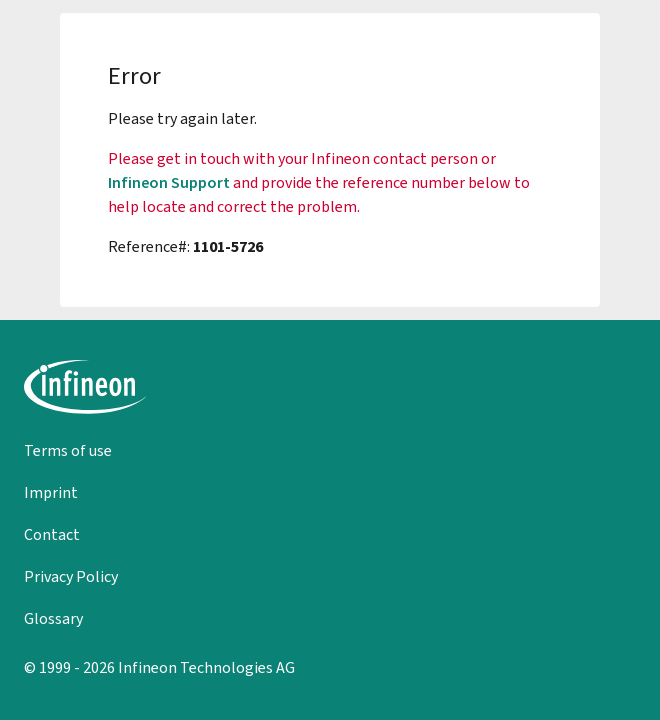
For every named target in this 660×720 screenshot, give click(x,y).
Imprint (51, 492)
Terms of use (68, 450)
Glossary (53, 618)
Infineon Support (169, 182)
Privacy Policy (71, 576)
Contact (52, 534)
